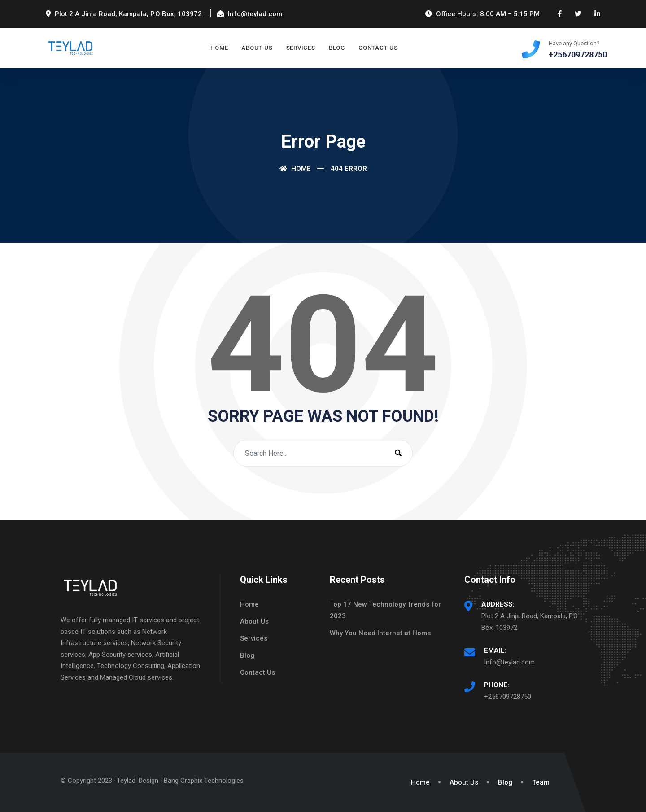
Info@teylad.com (509, 662)
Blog (337, 48)
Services (301, 48)
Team (541, 782)
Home (219, 48)
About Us (257, 48)
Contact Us (378, 48)
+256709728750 (508, 697)
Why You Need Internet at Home (380, 633)
